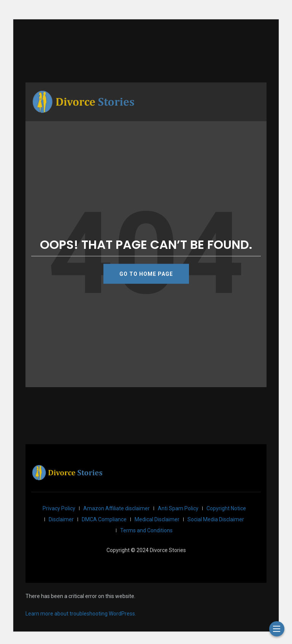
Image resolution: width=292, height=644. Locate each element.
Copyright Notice (226, 508)
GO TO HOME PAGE (146, 274)
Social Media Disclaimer (216, 519)
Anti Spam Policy (178, 508)
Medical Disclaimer (157, 519)
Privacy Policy (59, 508)
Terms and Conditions (146, 530)
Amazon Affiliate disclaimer (117, 508)
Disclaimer (61, 519)
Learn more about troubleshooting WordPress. (81, 614)
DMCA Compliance (104, 519)
